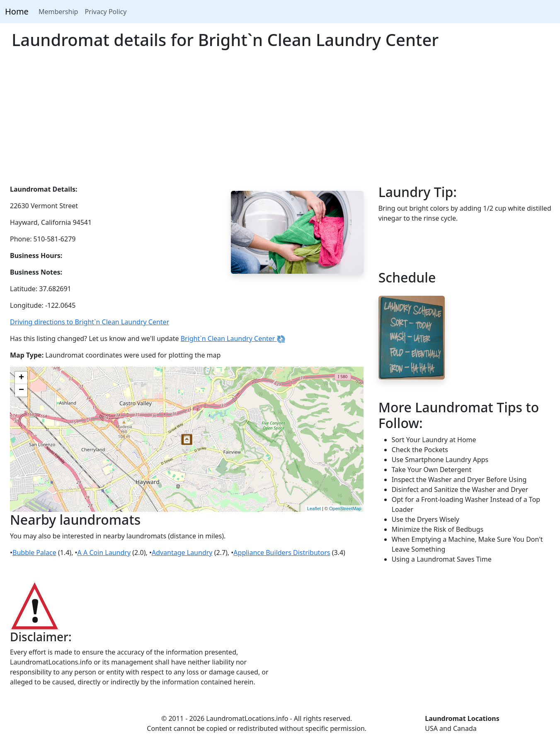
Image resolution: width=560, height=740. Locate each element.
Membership (58, 12)
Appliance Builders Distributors (282, 553)
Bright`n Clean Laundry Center (233, 338)
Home (17, 11)
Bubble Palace (34, 553)
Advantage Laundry (182, 553)
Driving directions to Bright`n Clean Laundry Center (90, 322)
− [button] (21, 390)
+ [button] (21, 378)
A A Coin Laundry (104, 553)
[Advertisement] (280, 122)
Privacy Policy (105, 12)
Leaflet (314, 509)
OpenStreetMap (345, 509)
